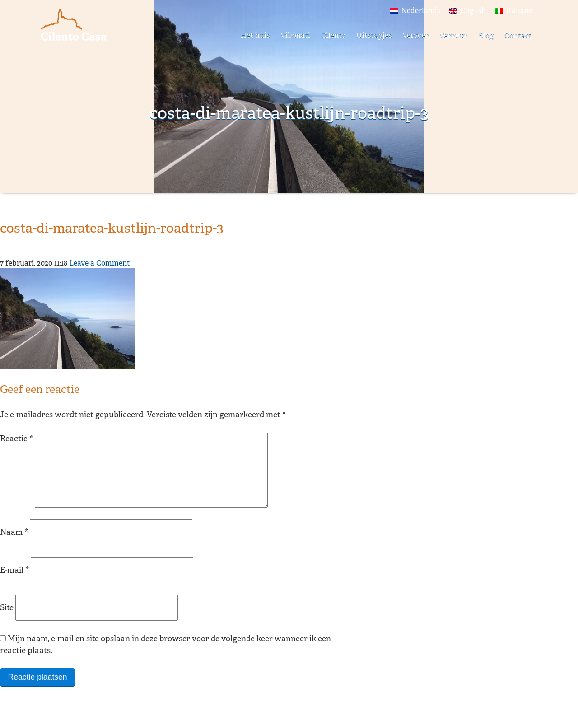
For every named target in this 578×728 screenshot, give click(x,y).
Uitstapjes (374, 35)
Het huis (255, 35)
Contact (518, 35)
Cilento (333, 35)
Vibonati (295, 35)
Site (7, 622)
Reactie (16, 438)
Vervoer (415, 35)
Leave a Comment (100, 263)
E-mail (14, 584)
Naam (14, 546)
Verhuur (453, 35)
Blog (486, 35)
